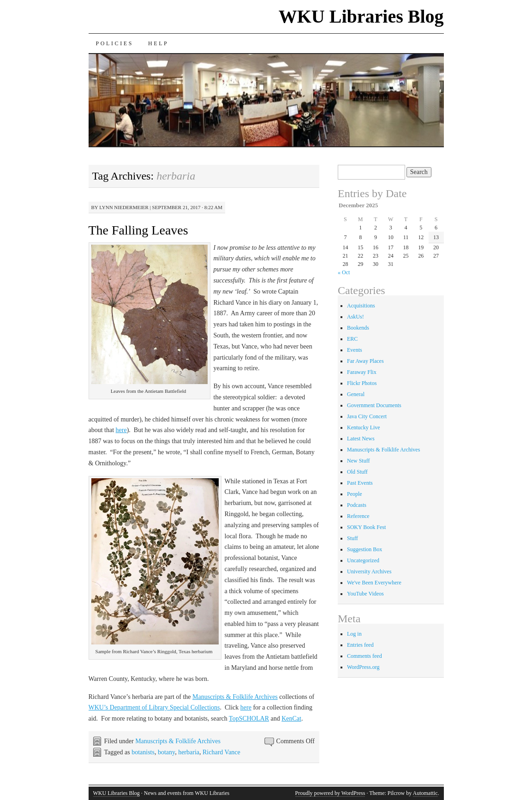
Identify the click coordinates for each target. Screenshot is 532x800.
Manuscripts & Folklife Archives (235, 697)
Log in (354, 634)
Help (158, 43)
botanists (143, 752)
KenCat (291, 719)
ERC (352, 339)
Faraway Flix (362, 372)
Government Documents (374, 405)
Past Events (360, 483)
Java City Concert (367, 416)
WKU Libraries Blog (361, 16)
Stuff (353, 538)
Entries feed (360, 645)
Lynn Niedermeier (124, 207)
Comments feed (365, 656)
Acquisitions (361, 306)
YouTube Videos (365, 594)
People (355, 494)
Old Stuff (357, 472)
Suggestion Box (365, 549)
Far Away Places (365, 361)
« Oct (344, 272)
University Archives (369, 571)
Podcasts (357, 505)
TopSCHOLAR (249, 719)
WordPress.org (363, 667)
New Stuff (358, 461)
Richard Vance (221, 752)
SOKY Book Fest (366, 527)
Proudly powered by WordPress (330, 793)
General (356, 394)
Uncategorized (363, 560)
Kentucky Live (364, 427)
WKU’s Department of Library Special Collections (154, 707)
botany (166, 752)
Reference (358, 516)
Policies (115, 43)
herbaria (189, 752)
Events (355, 350)
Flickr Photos (362, 383)
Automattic (425, 793)
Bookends (358, 328)
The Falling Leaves (138, 230)
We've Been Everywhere (374, 583)
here (121, 430)
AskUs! (356, 317)
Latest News (361, 439)
